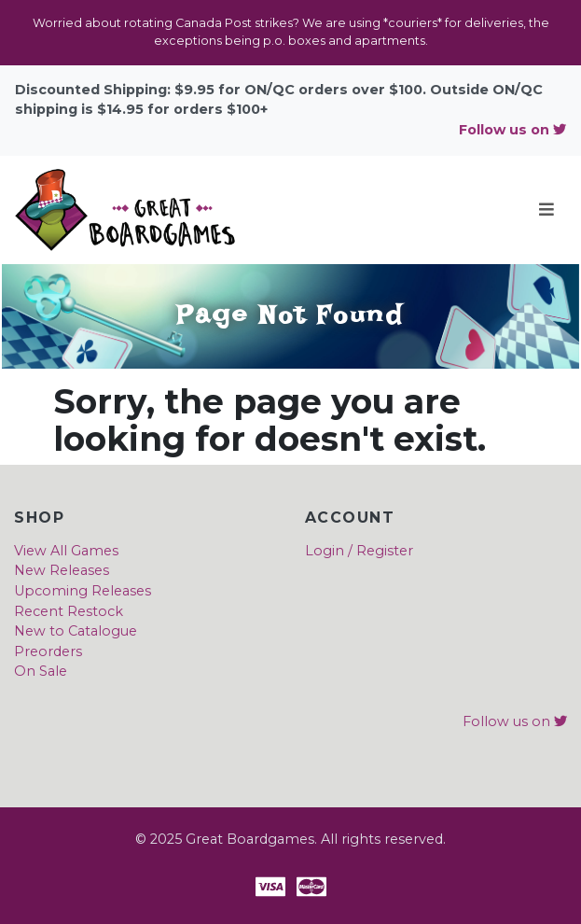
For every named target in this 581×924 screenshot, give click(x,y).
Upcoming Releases (83, 591)
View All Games (66, 551)
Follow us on (512, 130)
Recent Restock (69, 611)
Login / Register (359, 551)
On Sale (41, 671)
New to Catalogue (76, 631)
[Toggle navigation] (546, 210)
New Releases (62, 570)
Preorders (48, 651)
